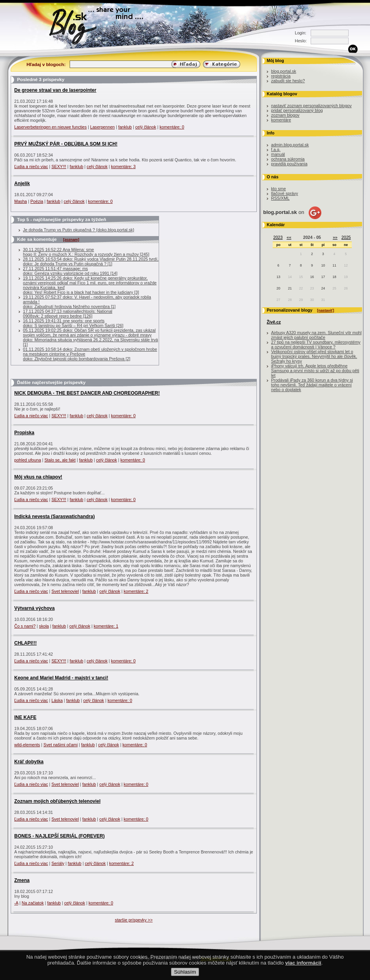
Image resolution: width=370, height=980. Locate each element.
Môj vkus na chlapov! (38, 477)
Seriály (58, 863)
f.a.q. (276, 149)
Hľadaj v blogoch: (46, 64)
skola (44, 626)
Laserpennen (102, 127)
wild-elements (27, 745)
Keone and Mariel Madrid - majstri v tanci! (61, 678)
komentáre (281, 120)
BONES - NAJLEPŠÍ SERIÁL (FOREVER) (59, 836)
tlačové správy (285, 193)
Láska (57, 700)
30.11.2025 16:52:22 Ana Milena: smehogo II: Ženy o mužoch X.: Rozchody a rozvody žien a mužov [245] (86, 252)
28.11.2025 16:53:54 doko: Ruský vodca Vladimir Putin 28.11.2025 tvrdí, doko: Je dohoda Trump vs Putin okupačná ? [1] (91, 261)
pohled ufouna (28, 460)
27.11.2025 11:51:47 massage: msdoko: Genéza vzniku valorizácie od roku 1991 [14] (70, 271)
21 (290, 288)
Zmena (22, 880)
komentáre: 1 (106, 626)
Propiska (24, 433)
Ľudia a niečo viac (31, 166)
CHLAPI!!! (26, 643)
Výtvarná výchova (34, 608)
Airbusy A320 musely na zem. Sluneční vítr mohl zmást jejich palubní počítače (316, 335)
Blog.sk (75, 25)
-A (16, 903)
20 (278, 288)
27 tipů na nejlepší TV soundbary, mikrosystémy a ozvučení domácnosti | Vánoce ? (316, 344)
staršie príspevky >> (134, 920)
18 (334, 277)
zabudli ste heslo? (288, 81)
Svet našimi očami (61, 745)
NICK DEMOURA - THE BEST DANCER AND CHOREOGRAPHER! (87, 393)
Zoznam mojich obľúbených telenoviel (57, 801)
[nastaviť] (325, 310)
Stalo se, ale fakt (60, 460)
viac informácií (303, 971)
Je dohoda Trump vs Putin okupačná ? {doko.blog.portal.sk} (79, 230)
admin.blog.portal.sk (290, 145)
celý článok (146, 127)
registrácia (281, 76)
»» (335, 237)
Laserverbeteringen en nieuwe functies (50, 127)
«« (289, 237)
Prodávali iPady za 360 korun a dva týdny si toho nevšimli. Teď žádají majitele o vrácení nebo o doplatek (312, 385)
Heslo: (301, 41)
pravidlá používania (289, 164)
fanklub (125, 127)
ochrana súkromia (288, 159)
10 (323, 265)
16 (312, 277)
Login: (301, 33)
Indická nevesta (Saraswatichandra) (54, 516)
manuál (278, 154)
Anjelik (22, 184)
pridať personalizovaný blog (297, 110)
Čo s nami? (25, 626)
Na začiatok (33, 903)
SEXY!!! (59, 166)
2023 (278, 237)
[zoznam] (71, 240)
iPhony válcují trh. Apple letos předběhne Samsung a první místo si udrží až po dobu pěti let (315, 371)
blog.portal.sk (284, 71)
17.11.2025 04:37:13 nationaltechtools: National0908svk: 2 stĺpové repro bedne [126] (68, 314)
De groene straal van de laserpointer (55, 90)
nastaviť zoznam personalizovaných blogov (311, 106)
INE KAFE (25, 717)
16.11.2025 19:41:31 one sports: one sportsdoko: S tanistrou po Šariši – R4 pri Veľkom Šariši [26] (73, 323)
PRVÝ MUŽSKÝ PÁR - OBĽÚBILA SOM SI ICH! (66, 144)
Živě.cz (274, 322)
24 (323, 288)
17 (323, 277)
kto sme (278, 189)
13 (278, 277)
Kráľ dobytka (29, 762)
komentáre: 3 (123, 166)
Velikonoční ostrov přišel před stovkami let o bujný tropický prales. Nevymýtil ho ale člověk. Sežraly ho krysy (314, 356)
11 (334, 265)
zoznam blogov (285, 115)
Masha (21, 201)
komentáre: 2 (136, 591)
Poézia (37, 201)
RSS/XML (280, 198)
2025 (346, 237)
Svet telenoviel (65, 591)
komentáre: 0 (172, 127)
